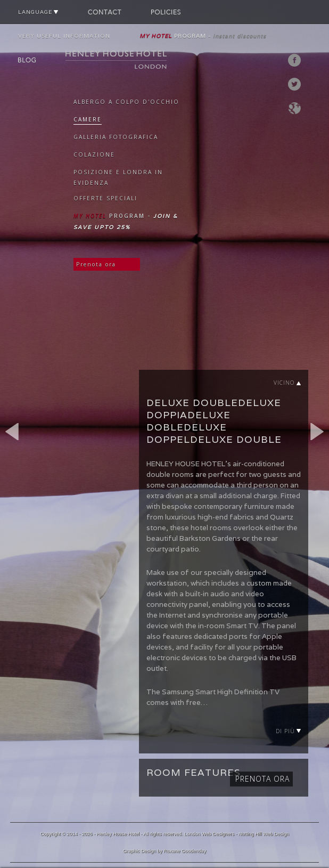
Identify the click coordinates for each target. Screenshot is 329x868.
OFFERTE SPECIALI (105, 198)
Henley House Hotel (118, 834)
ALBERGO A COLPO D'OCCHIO (126, 102)
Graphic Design (139, 851)
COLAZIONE (94, 155)
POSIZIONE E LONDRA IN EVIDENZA (118, 177)
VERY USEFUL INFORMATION (64, 36)
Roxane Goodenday (185, 851)
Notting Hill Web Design (264, 834)
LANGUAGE (38, 12)
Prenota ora (96, 264)
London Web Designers (209, 834)
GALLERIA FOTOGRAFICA (116, 137)
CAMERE (88, 119)
